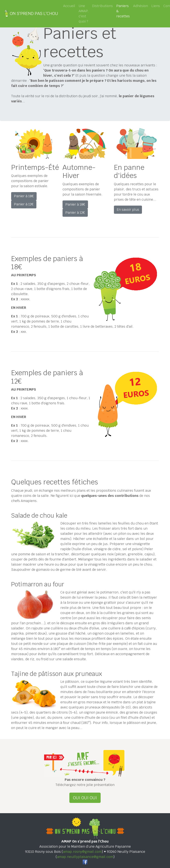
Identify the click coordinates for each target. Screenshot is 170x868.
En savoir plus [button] (128, 210)
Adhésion (141, 6)
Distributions (102, 6)
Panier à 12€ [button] (24, 204)
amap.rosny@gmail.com (82, 852)
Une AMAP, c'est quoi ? (84, 14)
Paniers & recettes (124, 11)
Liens (156, 6)
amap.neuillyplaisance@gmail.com (85, 857)
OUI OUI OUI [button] (85, 798)
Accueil (69, 6)
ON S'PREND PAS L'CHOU (31, 14)
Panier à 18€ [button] (24, 196)
